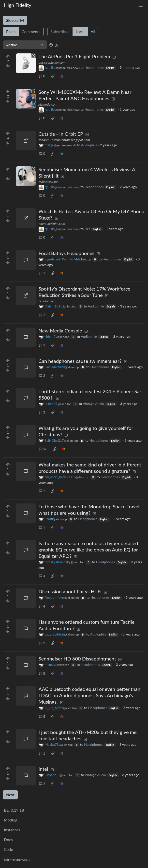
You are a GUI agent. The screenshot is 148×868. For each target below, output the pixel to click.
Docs (8, 839)
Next (10, 795)
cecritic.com (47, 301)
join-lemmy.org (17, 859)
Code (8, 849)
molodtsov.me (49, 182)
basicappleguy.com (52, 62)
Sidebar (15, 20)
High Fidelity (18, 5)
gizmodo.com (48, 104)
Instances (12, 830)
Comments (31, 31)
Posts (11, 31)
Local (80, 31)
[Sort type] (25, 45)
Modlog (11, 820)
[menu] (141, 5)
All (93, 31)
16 (43, 449)
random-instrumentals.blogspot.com (64, 140)
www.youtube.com (52, 224)
